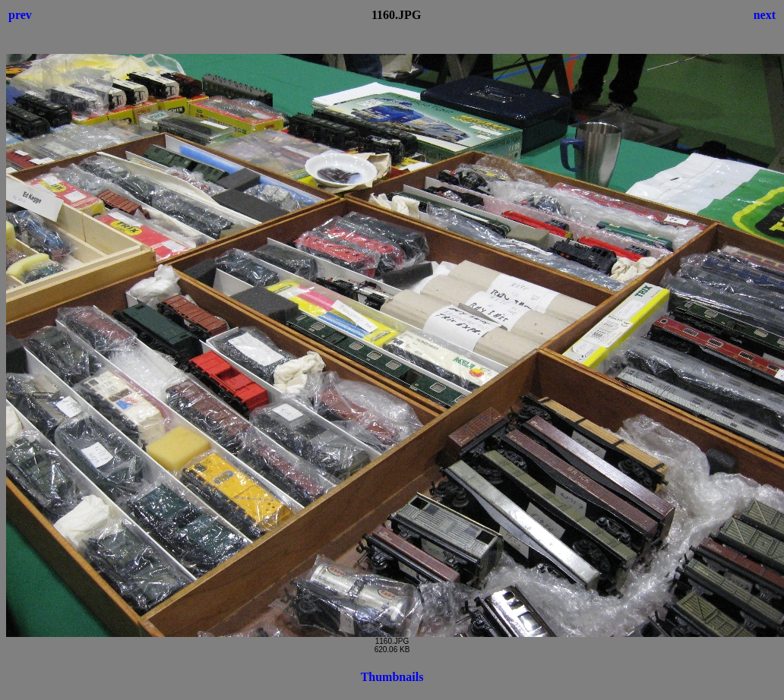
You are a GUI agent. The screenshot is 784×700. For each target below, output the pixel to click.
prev (20, 15)
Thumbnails (392, 677)
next (765, 15)
